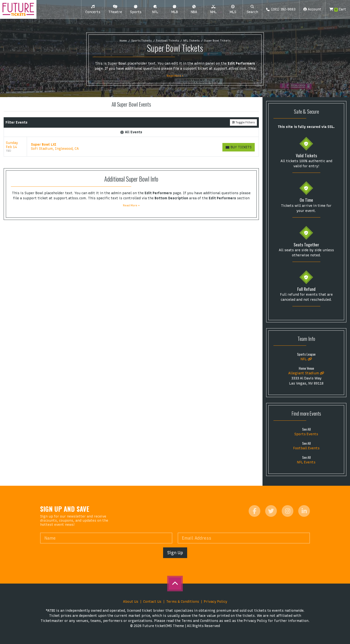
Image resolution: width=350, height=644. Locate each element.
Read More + (175, 76)
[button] (93, 9)
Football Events (306, 448)
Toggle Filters (243, 122)
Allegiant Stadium (306, 373)
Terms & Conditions (183, 602)
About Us (131, 602)
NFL (306, 359)
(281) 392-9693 (281, 9)
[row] (131, 147)
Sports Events (306, 434)
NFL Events (306, 462)
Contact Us (152, 602)
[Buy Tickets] (239, 147)
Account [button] (312, 9)
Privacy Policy (216, 602)
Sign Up (175, 553)
